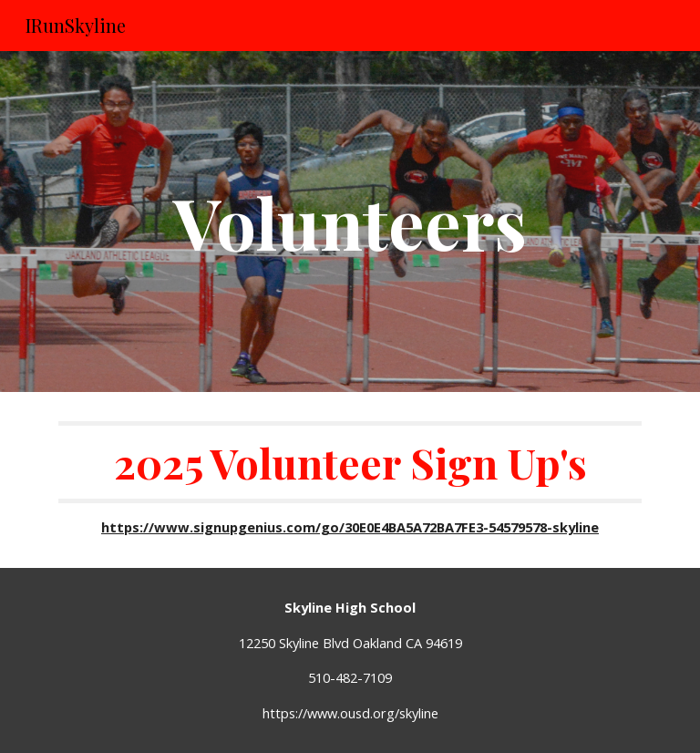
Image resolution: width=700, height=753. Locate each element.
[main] (350, 222)
